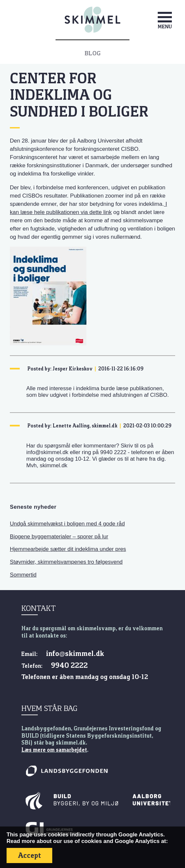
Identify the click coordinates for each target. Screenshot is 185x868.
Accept (29, 855)
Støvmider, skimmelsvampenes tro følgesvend (66, 562)
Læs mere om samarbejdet (54, 750)
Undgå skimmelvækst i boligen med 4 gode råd (67, 524)
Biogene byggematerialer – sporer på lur (59, 537)
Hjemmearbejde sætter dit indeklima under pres (68, 549)
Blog (93, 53)
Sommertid (23, 575)
